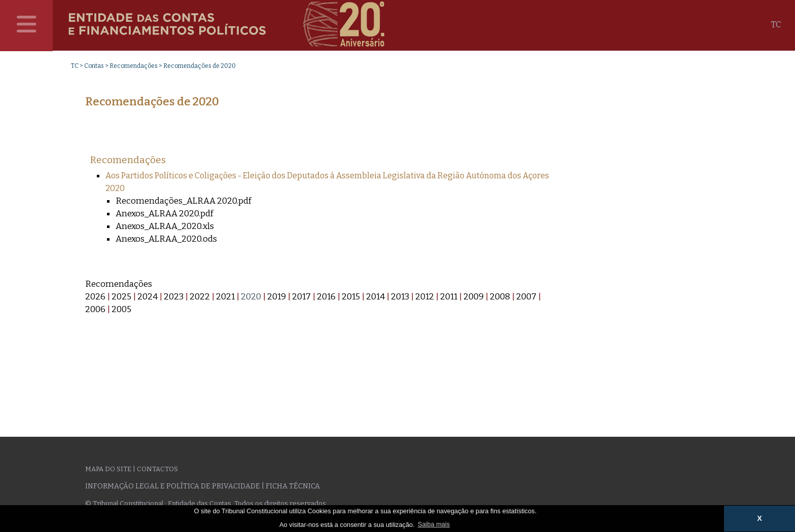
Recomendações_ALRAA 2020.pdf (184, 201)
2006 (95, 309)
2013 (400, 297)
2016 (326, 297)
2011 (449, 297)
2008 (500, 297)
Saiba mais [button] (434, 524)
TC (776, 25)
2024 (148, 297)
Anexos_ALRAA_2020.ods (166, 239)
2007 (526, 297)
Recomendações (134, 66)
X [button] (760, 518)
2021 (225, 297)
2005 (121, 309)
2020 (251, 297)
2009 (474, 297)
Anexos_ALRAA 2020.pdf (165, 214)
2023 (174, 297)
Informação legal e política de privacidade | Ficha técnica (203, 486)
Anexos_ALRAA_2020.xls (165, 226)
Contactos (157, 469)
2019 (277, 297)
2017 (301, 297)
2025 (121, 297)
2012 (425, 297)
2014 (375, 297)
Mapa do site (108, 469)
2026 (95, 297)
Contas (94, 66)
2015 (351, 297)
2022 (200, 297)
